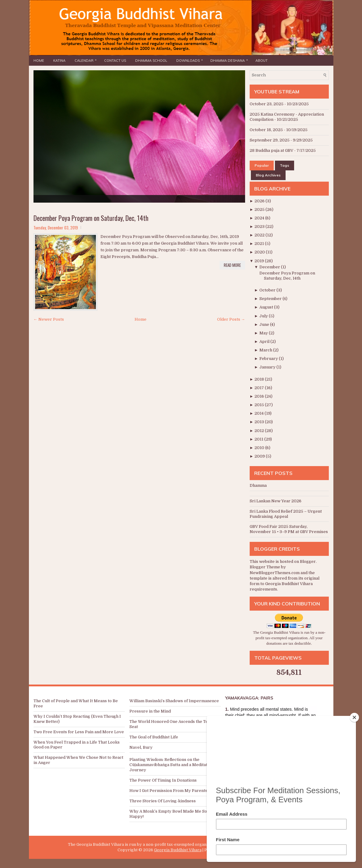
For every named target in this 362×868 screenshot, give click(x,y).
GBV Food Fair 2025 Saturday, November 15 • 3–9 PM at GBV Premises (289, 529)
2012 (260, 431)
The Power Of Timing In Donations (163, 780)
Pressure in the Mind (150, 711)
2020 (260, 252)
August (267, 307)
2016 (260, 396)
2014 (260, 413)
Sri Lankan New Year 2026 (276, 501)
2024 (260, 218)
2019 (260, 261)
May (264, 333)
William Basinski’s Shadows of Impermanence (174, 701)
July (264, 316)
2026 (260, 201)
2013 (260, 422)
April (265, 342)
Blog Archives (268, 175)
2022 (260, 235)
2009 (260, 456)
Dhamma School (151, 61)
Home (39, 61)
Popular (262, 165)
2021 (260, 244)
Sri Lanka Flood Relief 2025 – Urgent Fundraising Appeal (286, 514)
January (268, 367)
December (270, 267)
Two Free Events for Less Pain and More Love (79, 732)
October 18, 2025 (266, 130)
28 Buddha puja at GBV (271, 150)
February (269, 359)
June (265, 324)
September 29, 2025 (270, 140)
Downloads (191, 59)
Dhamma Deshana (231, 59)
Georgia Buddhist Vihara (178, 850)
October (268, 290)
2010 (260, 448)
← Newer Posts (49, 319)
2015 (260, 405)
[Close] (354, 717)
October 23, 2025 (267, 104)
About (262, 61)
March (266, 350)
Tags (285, 165)
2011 (259, 439)
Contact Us (115, 61)
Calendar (87, 59)
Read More (232, 265)
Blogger (308, 561)
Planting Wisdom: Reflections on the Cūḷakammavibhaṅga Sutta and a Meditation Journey (171, 765)
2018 (260, 379)
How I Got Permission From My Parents (168, 791)
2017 (260, 388)
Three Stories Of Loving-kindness (163, 801)
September (271, 299)
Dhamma (258, 485)
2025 (260, 209)
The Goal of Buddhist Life (154, 737)
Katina (59, 61)
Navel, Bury (141, 747)
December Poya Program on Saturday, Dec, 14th (91, 218)
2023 (260, 227)
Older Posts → (231, 319)
